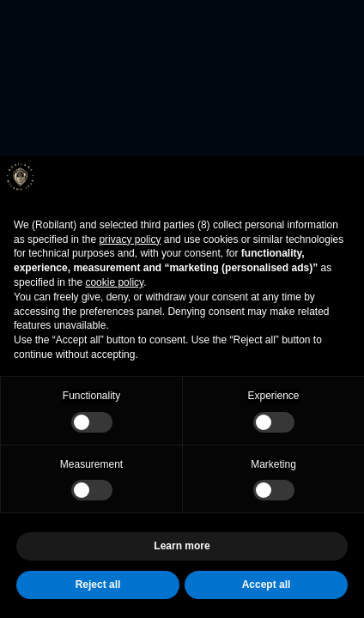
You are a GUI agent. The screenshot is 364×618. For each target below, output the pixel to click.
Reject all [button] (98, 585)
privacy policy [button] (130, 239)
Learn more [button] (182, 546)
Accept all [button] (267, 585)
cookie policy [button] (114, 282)
